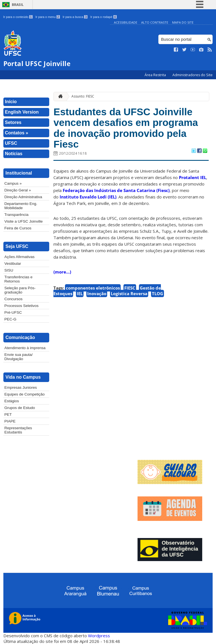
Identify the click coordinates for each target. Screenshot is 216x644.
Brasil (18, 5)
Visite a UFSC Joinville (24, 221)
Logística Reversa (129, 293)
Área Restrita (156, 75)
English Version (22, 112)
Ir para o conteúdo (18, 17)
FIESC (130, 288)
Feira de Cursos (18, 228)
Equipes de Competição (25, 394)
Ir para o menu (48, 17)
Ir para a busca (75, 17)
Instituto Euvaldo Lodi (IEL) (88, 197)
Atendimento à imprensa (25, 348)
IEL (80, 293)
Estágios (12, 401)
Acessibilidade (126, 22)
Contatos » (17, 133)
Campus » (13, 183)
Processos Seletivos (22, 306)
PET (8, 414)
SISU (9, 270)
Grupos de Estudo (20, 408)
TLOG (157, 293)
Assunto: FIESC (83, 96)
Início (11, 102)
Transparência (17, 215)
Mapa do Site (183, 22)
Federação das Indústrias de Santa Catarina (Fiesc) (116, 190)
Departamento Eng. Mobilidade (21, 206)
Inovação (97, 293)
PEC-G (11, 319)
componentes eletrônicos (93, 288)
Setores (13, 122)
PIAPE (10, 421)
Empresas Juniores (21, 387)
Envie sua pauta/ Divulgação (19, 357)
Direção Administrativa (23, 197)
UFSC (11, 143)
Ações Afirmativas (20, 257)
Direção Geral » (18, 190)
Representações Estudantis (18, 430)
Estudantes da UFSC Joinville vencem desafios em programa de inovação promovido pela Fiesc (126, 128)
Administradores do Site (193, 75)
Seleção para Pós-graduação (20, 290)
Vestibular (13, 264)
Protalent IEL (193, 177)
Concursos (14, 299)
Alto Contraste (155, 22)
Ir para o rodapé (103, 17)
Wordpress (99, 636)
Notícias (14, 154)
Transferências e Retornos (19, 279)
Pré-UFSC (13, 312)
